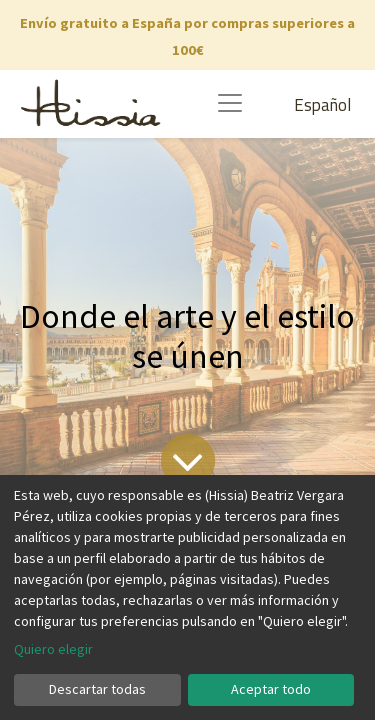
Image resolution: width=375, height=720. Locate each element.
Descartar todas (97, 689)
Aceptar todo (271, 689)
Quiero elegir (53, 649)
